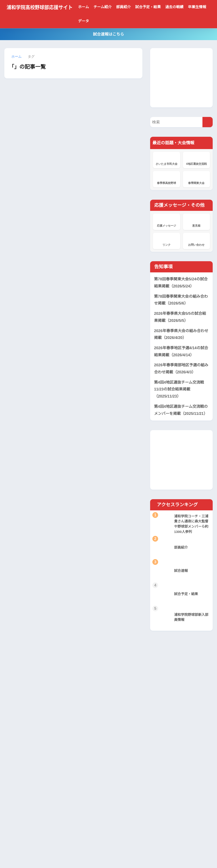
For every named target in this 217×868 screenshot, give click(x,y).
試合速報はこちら (108, 34)
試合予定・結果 (148, 7)
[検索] (208, 122)
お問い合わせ (196, 240)
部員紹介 (124, 7)
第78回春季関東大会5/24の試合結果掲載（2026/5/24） (180, 282)
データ (83, 21)
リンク (166, 240)
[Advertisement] (183, 77)
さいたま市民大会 (166, 159)
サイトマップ (132, 855)
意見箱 (196, 221)
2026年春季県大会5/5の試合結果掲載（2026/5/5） (181, 317)
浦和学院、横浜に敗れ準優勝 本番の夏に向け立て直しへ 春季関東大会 (101, 748)
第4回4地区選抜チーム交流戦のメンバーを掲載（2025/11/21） (182, 410)
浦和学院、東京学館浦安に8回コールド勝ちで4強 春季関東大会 (101, 767)
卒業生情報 (197, 7)
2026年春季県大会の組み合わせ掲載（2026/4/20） (180, 334)
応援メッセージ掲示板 (93, 783)
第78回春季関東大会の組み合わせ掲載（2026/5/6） (179, 300)
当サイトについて (69, 855)
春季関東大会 (196, 178)
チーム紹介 (103, 7)
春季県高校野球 (166, 178)
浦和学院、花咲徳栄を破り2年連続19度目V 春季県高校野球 (101, 813)
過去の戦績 (174, 7)
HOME (109, 845)
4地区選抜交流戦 (196, 159)
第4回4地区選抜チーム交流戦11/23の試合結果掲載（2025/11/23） (179, 389)
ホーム (83, 7)
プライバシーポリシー (102, 855)
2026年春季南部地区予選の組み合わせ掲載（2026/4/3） (180, 368)
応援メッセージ (166, 221)
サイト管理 (154, 855)
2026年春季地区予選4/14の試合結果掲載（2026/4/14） (180, 351)
